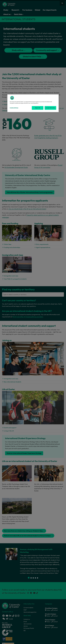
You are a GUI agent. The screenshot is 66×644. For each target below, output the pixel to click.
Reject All (38, 108)
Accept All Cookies (50, 108)
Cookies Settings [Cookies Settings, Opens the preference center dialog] (14, 108)
